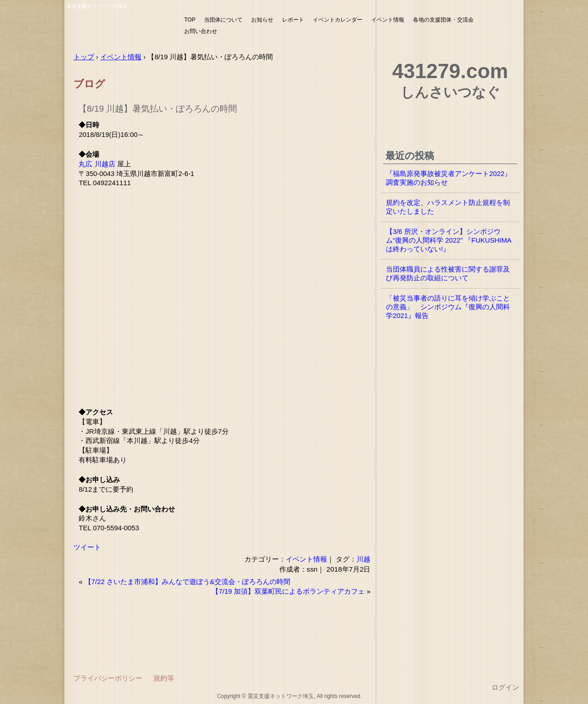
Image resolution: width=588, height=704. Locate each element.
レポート (293, 20)
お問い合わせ (201, 31)
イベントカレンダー (338, 20)
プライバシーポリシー (108, 678)
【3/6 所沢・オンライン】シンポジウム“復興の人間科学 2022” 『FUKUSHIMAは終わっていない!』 (449, 240)
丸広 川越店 (97, 164)
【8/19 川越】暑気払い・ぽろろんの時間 (158, 109)
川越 (363, 559)
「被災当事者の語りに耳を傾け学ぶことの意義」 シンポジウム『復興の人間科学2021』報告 (448, 307)
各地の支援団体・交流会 (443, 20)
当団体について (223, 20)
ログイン (505, 687)
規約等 (164, 678)
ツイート (87, 547)
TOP (190, 20)
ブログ (89, 84)
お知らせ (262, 20)
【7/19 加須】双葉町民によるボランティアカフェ (288, 591)
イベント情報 (388, 20)
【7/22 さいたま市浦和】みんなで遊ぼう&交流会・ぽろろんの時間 (187, 582)
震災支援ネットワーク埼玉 (122, 26)
